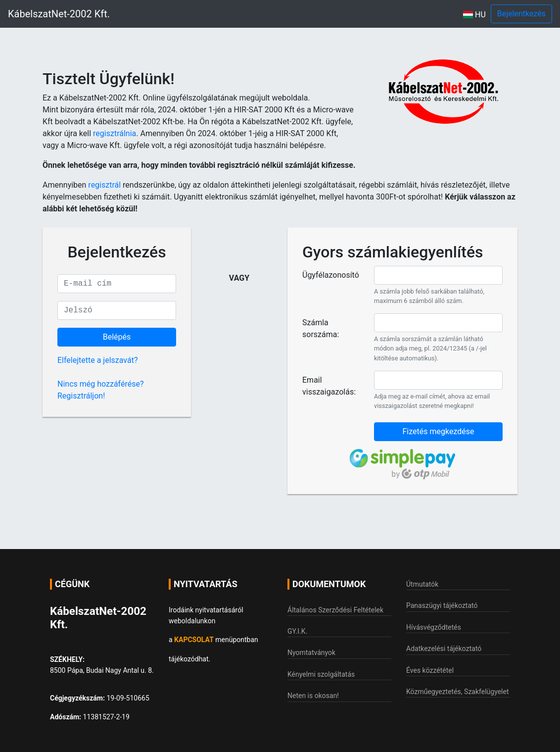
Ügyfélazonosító (331, 275)
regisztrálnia (115, 133)
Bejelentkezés (521, 14)
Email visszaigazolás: (329, 386)
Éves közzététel (430, 670)
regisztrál (104, 185)
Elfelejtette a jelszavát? (97, 360)
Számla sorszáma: (321, 328)
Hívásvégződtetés (434, 627)
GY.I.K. (297, 631)
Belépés (117, 337)
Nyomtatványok (311, 652)
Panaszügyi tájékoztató (442, 605)
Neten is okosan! (313, 696)
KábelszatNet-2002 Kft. (59, 14)
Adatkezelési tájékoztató (444, 649)
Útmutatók (422, 584)
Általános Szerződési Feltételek (335, 610)
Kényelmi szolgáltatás (321, 674)
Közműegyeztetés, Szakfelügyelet (458, 692)
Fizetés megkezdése (438, 431)
